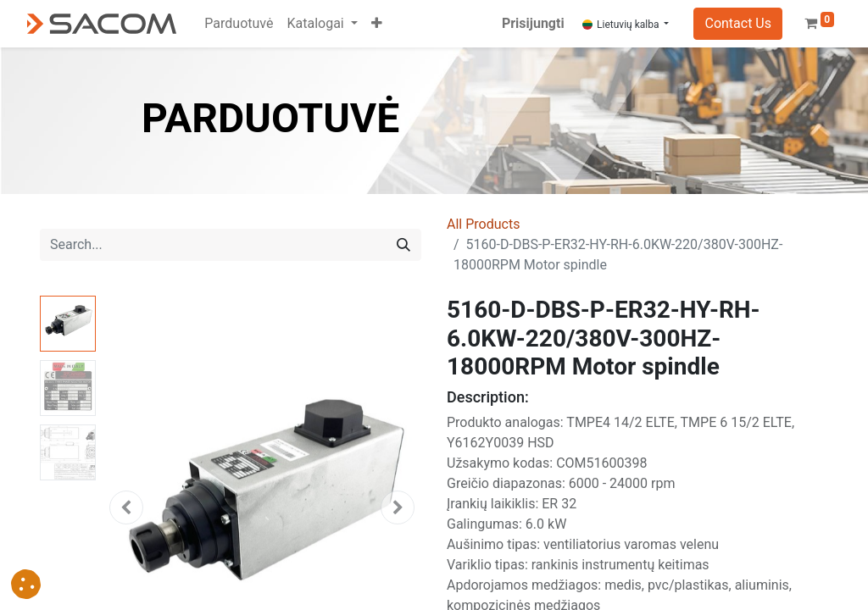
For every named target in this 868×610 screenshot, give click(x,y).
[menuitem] (239, 24)
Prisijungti (533, 23)
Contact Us (738, 23)
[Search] (403, 245)
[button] (377, 24)
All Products (483, 224)
